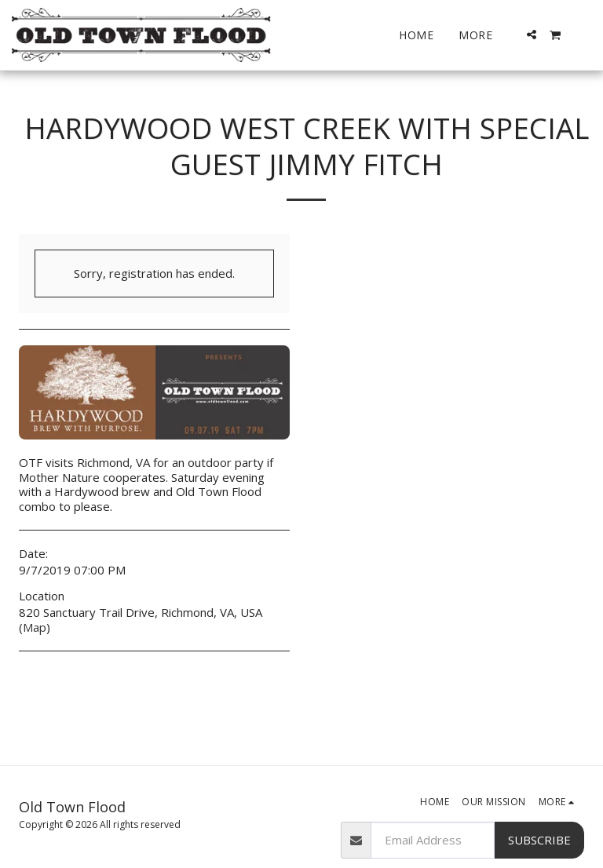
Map (35, 627)
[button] (532, 35)
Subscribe (539, 840)
